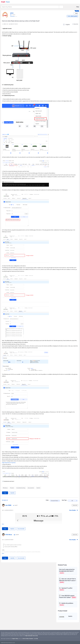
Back (76, 13)
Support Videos (15, 639)
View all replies (72, 510)
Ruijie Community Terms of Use (32, 636)
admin (12, 13)
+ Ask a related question (72, 16)
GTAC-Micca (9, 535)
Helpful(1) (12, 529)
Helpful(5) (12, 493)
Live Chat (36, 639)
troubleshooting (21, 488)
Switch (38, 488)
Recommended (21, 529)
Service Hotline (26, 639)
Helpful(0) (12, 558)
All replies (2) (5, 500)
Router (12, 488)
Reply (5, 493)
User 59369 (8, 505)
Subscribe (76, 24)
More (3, 524)
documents (31, 488)
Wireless (5, 488)
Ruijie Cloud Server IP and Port (9, 463)
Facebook (31, 639)
